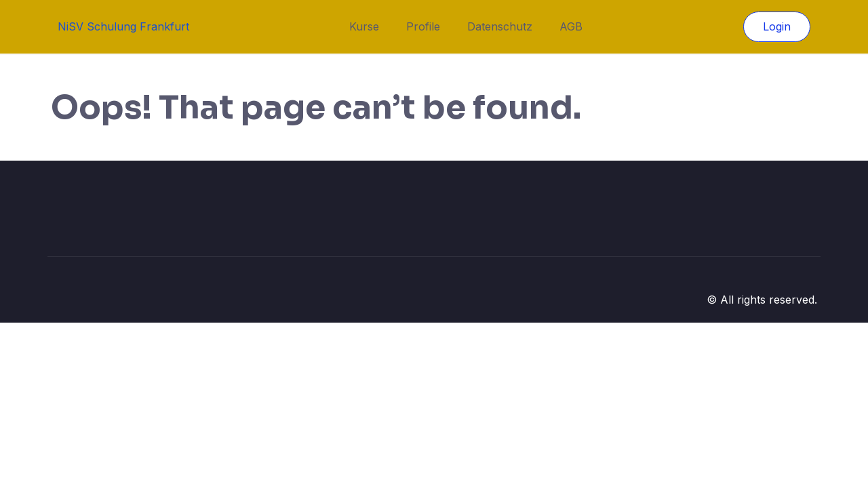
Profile (423, 26)
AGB (571, 26)
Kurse (364, 26)
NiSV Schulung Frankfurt (123, 26)
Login (777, 26)
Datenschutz (500, 26)
